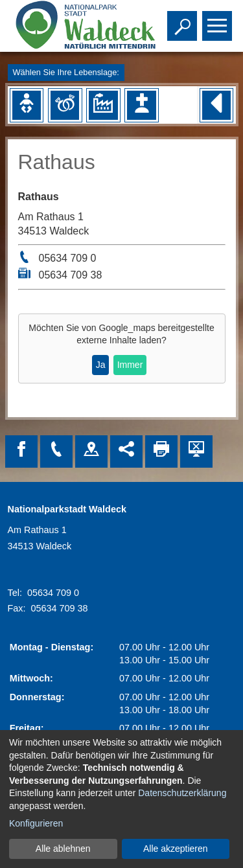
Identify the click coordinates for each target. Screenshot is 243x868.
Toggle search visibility (184, 20)
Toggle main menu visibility (219, 20)
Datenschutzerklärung (182, 793)
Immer (130, 365)
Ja (101, 365)
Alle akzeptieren (176, 849)
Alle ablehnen (63, 849)
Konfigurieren (36, 823)
